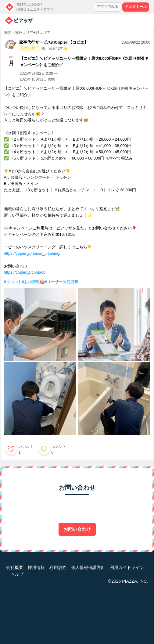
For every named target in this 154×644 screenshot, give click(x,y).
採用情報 (36, 567)
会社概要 (15, 567)
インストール (136, 7)
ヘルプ (17, 574)
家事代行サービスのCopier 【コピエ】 (54, 42)
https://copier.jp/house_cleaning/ (32, 253)
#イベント (13, 282)
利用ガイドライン (127, 567)
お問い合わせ (77, 529)
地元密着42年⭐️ (55, 49)
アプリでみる (107, 7)
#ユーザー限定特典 (62, 282)
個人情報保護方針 (88, 567)
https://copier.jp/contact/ (25, 272)
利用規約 (58, 567)
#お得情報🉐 (33, 282)
